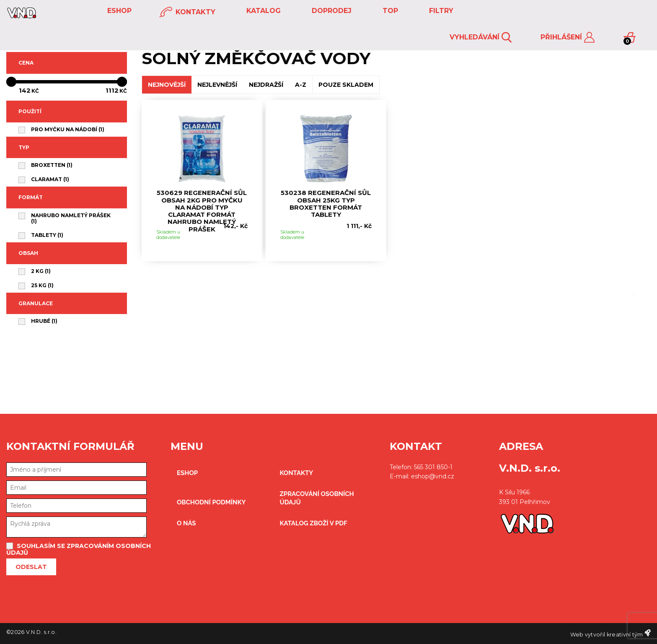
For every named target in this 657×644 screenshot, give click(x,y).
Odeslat (31, 567)
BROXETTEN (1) (52, 165)
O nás (186, 523)
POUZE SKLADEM (346, 85)
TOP (389, 11)
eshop (118, 11)
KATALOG (263, 11)
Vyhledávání (481, 38)
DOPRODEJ (331, 11)
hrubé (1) (44, 321)
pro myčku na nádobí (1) (68, 130)
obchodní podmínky (211, 502)
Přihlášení (568, 38)
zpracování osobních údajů (317, 498)
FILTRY (440, 11)
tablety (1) (47, 235)
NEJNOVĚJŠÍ (167, 85)
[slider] (67, 82)
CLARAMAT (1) (50, 179)
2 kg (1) (41, 271)
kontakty (187, 12)
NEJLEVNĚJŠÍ (217, 85)
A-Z (301, 85)
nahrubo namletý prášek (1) (71, 218)
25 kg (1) (42, 286)
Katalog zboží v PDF (313, 523)
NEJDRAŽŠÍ (266, 85)
